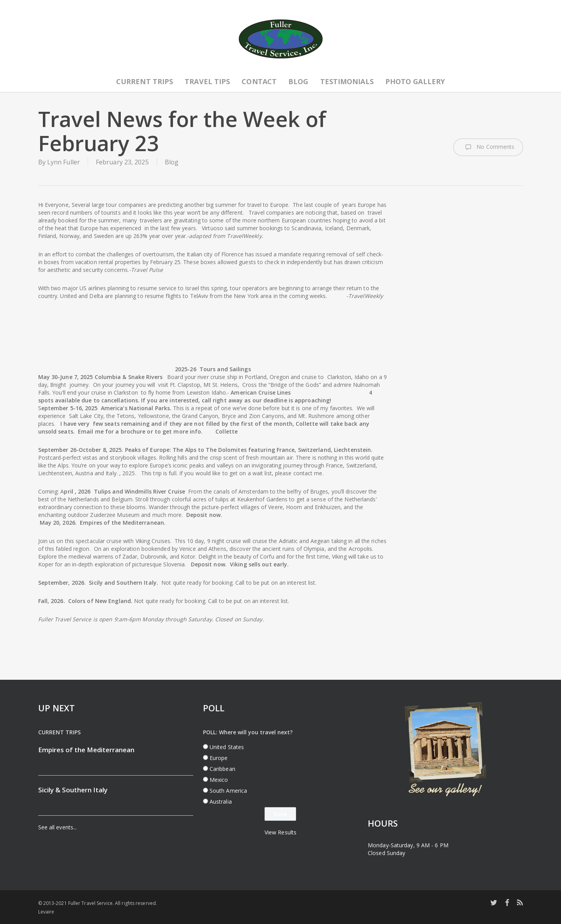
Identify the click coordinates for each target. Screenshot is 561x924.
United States (227, 747)
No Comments (488, 147)
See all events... (58, 827)
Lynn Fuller (64, 162)
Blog (172, 162)
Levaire (46, 912)
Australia (221, 801)
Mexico (219, 780)
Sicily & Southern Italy (73, 790)
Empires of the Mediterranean (86, 750)
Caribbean (222, 769)
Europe (219, 758)
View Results (280, 832)
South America (228, 791)
